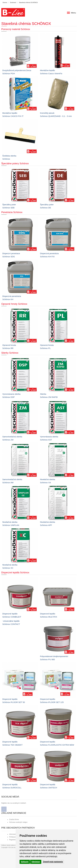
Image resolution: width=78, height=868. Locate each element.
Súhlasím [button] (25, 862)
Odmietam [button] (36, 862)
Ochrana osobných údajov (18, 822)
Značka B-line (14, 819)
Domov (5, 2)
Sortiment (13, 2)
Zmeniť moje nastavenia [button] (53, 862)
